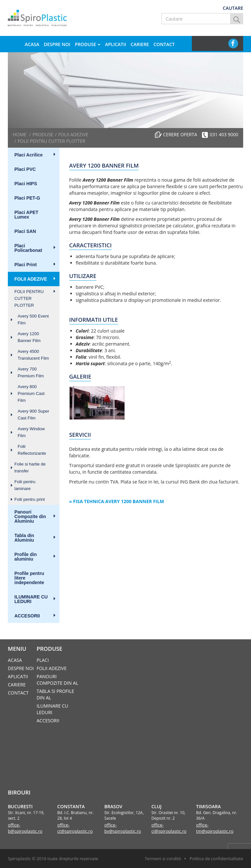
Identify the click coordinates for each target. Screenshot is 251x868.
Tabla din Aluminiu (24, 538)
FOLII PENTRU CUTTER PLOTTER (29, 298)
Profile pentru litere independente (29, 578)
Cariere (140, 44)
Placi (43, 660)
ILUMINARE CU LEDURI (31, 599)
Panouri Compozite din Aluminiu (30, 516)
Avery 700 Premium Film (31, 372)
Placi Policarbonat (28, 248)
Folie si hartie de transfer (30, 467)
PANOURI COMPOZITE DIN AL (57, 680)
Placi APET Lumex (26, 215)
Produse (88, 44)
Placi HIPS (26, 184)
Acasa (32, 44)
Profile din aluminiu (25, 557)
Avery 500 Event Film (33, 319)
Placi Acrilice (29, 155)
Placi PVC (25, 169)
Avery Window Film (31, 432)
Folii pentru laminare (25, 485)
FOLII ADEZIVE (31, 279)
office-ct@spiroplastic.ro (75, 828)
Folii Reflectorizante (32, 450)
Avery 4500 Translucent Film (33, 355)
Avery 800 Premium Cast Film (31, 393)
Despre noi (57, 44)
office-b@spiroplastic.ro (25, 828)
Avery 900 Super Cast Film (33, 415)
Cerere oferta (180, 134)
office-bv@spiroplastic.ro (123, 828)
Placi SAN (25, 231)
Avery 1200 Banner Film (29, 337)
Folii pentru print (30, 499)
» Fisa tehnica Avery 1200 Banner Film (117, 501)
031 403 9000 (224, 134)
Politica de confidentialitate (216, 859)
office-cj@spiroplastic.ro (169, 828)
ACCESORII (27, 616)
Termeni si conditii (163, 859)
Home (20, 134)
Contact (164, 44)
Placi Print (25, 265)
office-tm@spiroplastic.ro (215, 828)
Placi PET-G (27, 198)
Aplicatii (115, 44)
